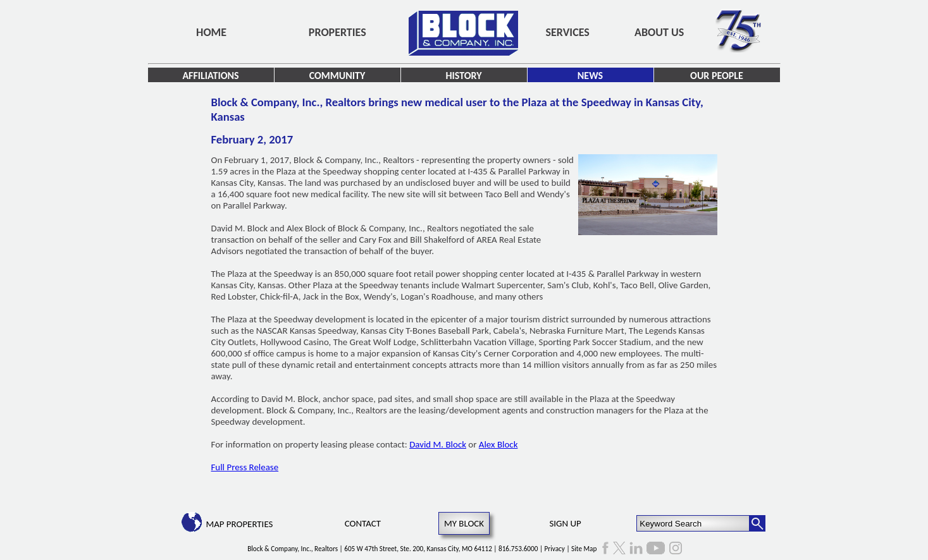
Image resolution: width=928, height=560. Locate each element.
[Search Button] (757, 523)
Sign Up (565, 523)
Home (211, 32)
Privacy (555, 549)
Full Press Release (245, 467)
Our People (717, 76)
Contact (363, 523)
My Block (464, 523)
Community (337, 76)
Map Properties (239, 524)
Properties (337, 32)
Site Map (584, 549)
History (463, 76)
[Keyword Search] (693, 523)
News (590, 76)
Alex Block (498, 444)
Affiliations (210, 76)
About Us (659, 32)
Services (568, 32)
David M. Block (438, 444)
